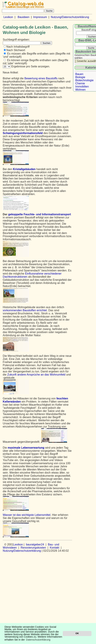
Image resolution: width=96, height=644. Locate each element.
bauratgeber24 (35, 544)
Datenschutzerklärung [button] (38, 640)
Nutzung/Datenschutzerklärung (70, 17)
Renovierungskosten (33, 548)
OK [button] (77, 633)
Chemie (80, 83)
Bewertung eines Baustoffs (41, 78)
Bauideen (23, 17)
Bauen (79, 74)
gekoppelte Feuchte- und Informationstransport (40, 214)
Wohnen (80, 90)
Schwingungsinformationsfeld (23, 133)
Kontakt (54, 548)
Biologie (80, 77)
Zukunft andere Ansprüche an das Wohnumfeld (36, 375)
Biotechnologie (84, 80)
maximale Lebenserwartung (26, 448)
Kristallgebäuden (24, 169)
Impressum (40, 17)
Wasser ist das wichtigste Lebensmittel (27, 515)
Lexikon (8, 17)
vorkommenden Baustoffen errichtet (25, 310)
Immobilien (82, 87)
